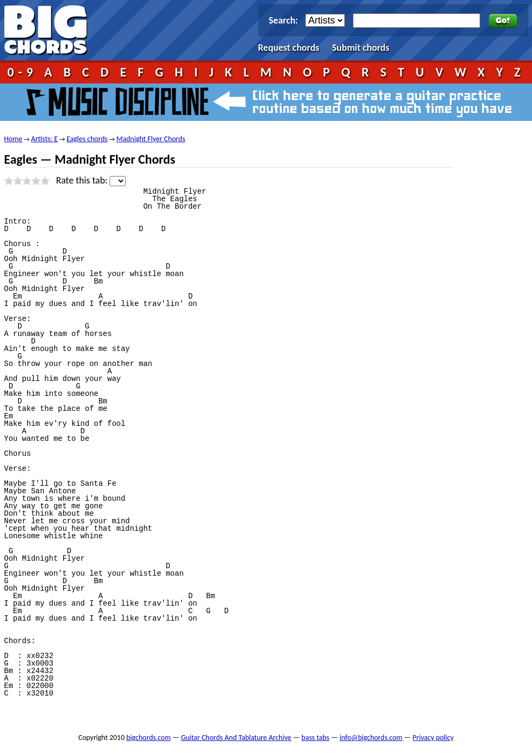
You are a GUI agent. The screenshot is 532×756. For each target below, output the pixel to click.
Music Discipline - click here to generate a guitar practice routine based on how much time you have (266, 102)
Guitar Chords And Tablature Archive (236, 738)
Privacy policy (433, 738)
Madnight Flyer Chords (151, 139)
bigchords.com (51, 30)
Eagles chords (87, 139)
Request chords (289, 48)
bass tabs (315, 738)
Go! (503, 21)
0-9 (22, 72)
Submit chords (361, 48)
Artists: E (44, 139)
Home (13, 139)
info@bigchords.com (371, 738)
